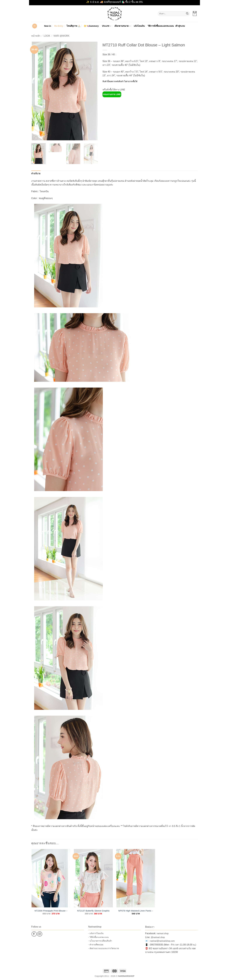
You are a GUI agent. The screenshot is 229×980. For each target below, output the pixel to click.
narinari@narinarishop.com (162, 941)
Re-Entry (59, 26)
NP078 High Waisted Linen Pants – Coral (136, 911)
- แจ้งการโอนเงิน (96, 933)
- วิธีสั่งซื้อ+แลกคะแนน (98, 937)
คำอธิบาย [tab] (36, 174)
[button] (195, 14)
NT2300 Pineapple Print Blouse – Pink (51, 911)
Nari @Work (61, 36)
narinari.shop (163, 933)
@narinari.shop (158, 937)
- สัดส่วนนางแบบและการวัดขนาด (104, 948)
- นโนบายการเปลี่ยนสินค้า (100, 941)
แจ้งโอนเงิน (139, 26)
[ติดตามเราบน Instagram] (40, 934)
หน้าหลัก (36, 36)
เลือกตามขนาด (122, 26)
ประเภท (107, 26)
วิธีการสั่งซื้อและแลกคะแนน (161, 26)
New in (48, 26)
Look (47, 36)
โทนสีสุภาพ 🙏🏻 (73, 26)
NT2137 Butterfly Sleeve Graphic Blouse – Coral (93, 911)
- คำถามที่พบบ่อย (96, 945)
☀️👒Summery (91, 26)
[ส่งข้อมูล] (187, 14)
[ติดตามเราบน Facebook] (34, 934)
